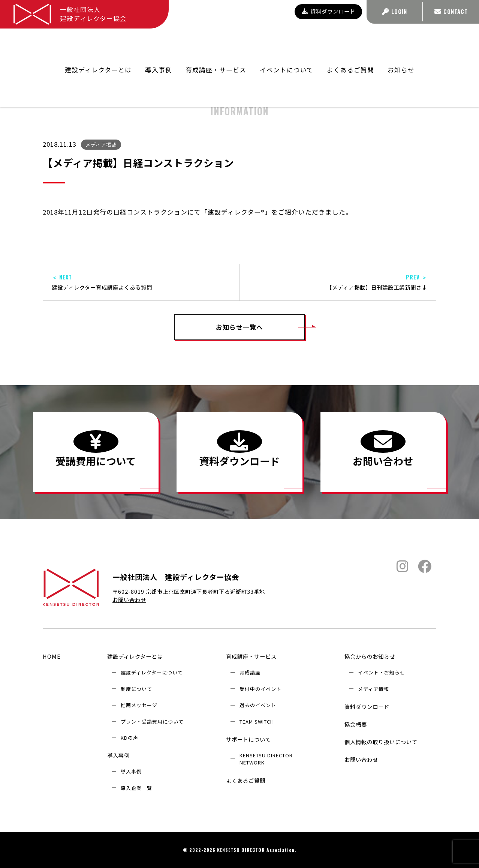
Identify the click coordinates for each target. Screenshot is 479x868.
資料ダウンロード (329, 11)
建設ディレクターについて (152, 672)
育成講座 (250, 672)
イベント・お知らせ (382, 672)
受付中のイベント (260, 689)
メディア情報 (373, 689)
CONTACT (451, 11)
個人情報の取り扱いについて (381, 742)
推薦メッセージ (139, 705)
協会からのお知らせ (346, 63)
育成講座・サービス (251, 656)
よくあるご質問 (350, 44)
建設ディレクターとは (135, 656)
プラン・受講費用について (152, 722)
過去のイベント (258, 705)
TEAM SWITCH (257, 722)
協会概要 (356, 724)
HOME (52, 656)
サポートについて (248, 739)
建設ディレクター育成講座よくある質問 (141, 282)
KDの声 (129, 738)
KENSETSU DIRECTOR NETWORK (266, 759)
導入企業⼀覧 (136, 788)
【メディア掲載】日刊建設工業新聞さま (338, 282)
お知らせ (401, 44)
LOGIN (395, 11)
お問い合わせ (129, 600)
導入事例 (118, 755)
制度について (136, 689)
